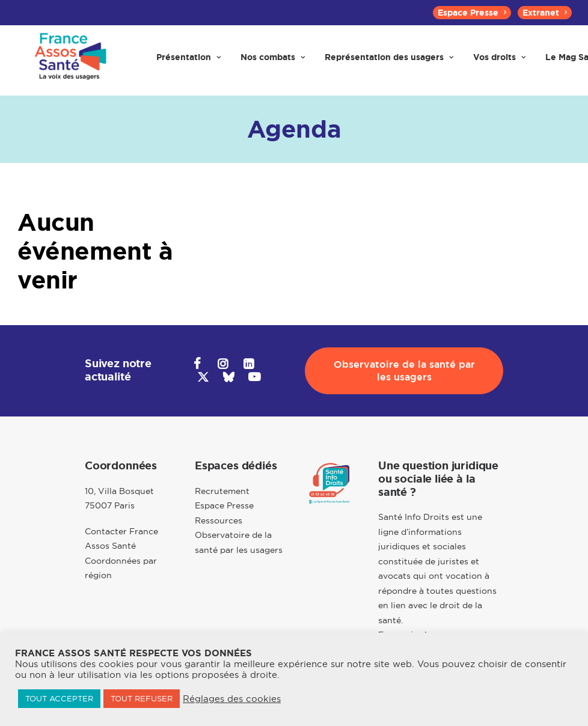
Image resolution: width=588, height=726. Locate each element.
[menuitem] (472, 13)
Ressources (219, 520)
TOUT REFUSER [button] (142, 698)
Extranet (545, 13)
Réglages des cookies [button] (232, 699)
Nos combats (273, 61)
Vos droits (499, 61)
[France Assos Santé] (69, 61)
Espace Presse (472, 13)
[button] (197, 365)
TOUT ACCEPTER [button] (59, 698)
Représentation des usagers (389, 61)
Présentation (188, 61)
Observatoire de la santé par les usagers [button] (406, 371)
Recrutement (222, 491)
